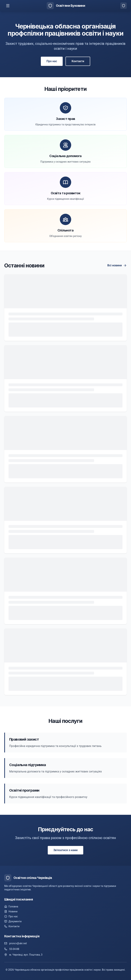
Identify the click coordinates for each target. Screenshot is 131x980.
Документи (13, 921)
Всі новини (117, 265)
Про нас (52, 61)
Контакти (78, 61)
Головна (11, 907)
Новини (11, 911)
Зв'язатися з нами (65, 850)
